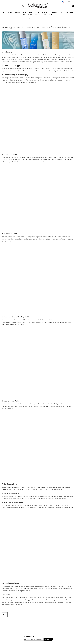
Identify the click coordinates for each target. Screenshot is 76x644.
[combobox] (13, 6)
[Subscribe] (48, 639)
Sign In (59, 5)
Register (66, 5)
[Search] (23, 6)
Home (20, 18)
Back (5, 614)
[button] (68, 2)
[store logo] (38, 6)
